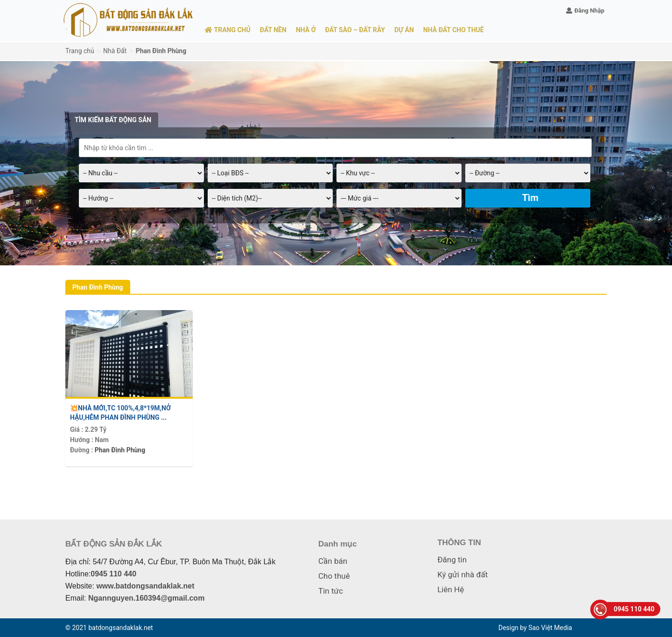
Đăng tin (452, 560)
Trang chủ (80, 51)
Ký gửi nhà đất (462, 575)
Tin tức (331, 591)
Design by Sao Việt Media (535, 628)
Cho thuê (334, 576)
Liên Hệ (451, 589)
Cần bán (333, 561)
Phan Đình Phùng (120, 450)
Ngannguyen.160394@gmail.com (146, 598)
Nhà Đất (115, 51)
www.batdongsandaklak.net (145, 586)
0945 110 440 (113, 574)
